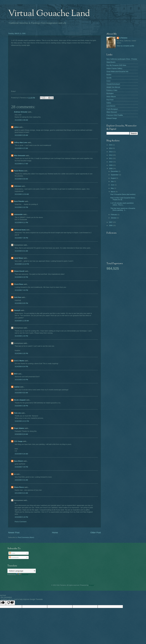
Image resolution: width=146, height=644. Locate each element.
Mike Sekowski (20, 156)
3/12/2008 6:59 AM (21, 179)
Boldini (109, 75)
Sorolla (109, 78)
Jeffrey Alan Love (21, 142)
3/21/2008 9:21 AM (21, 493)
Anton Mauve (111, 97)
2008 (111, 168)
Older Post (96, 532)
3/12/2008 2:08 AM (21, 120)
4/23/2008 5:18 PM (21, 517)
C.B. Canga (18, 441)
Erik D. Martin (19, 361)
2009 (111, 165)
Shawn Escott (19, 271)
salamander (18, 214)
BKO (16, 374)
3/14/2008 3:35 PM (21, 353)
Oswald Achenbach (113, 84)
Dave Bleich (18, 461)
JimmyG (17, 310)
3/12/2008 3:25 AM (21, 135)
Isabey (109, 103)
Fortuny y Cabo (112, 90)
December (115, 171)
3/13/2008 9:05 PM (21, 303)
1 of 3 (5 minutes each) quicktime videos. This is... (122, 204)
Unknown (18, 186)
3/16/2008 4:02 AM (21, 393)
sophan (17, 387)
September (115, 175)
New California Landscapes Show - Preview (122, 59)
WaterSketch (111, 62)
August (113, 178)
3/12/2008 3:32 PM (21, 207)
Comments (14, 557)
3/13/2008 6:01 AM (21, 251)
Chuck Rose (19, 284)
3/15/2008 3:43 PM (21, 380)
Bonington (110, 93)
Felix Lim (17, 413)
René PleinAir (19, 201)
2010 (111, 162)
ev (15, 474)
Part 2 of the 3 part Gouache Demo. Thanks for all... (123, 199)
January (114, 218)
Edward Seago (112, 118)
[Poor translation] (10, 603)
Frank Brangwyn (112, 109)
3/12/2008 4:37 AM (21, 148)
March (113, 192)
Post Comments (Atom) (26, 537)
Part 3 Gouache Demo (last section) (123, 194)
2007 (111, 222)
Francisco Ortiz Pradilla (115, 115)
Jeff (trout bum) (20, 230)
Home (55, 532)
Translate (22, 574)
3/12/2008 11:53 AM (22, 194)
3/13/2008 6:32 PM (21, 277)
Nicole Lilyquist (20, 400)
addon (16, 127)
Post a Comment (21, 522)
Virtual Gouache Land (49, 14)
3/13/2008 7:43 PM (21, 290)
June (113, 185)
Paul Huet (110, 100)
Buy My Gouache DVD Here (116, 65)
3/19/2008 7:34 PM (21, 467)
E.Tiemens (123, 38)
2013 (111, 152)
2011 (111, 158)
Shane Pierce (19, 487)
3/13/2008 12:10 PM (22, 264)
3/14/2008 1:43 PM (21, 336)
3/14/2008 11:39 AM (22, 321)
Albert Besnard (112, 112)
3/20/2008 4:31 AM (21, 480)
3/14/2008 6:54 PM (21, 366)
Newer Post (14, 532)
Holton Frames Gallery (114, 68)
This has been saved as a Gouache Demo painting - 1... (123, 209)
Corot (108, 81)
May (112, 188)
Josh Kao (18, 297)
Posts (12, 553)
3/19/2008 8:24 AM (21, 434)
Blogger (92, 585)
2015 (111, 145)
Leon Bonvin (111, 106)
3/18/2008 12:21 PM (22, 421)
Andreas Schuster (21, 112)
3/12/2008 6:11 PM (21, 222)
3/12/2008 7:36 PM (21, 238)
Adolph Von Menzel (113, 87)
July (112, 181)
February (114, 215)
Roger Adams (19, 428)
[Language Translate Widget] (22, 571)
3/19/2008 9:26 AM (21, 454)
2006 (111, 225)
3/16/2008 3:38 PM (21, 406)
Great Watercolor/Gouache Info (117, 72)
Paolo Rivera (19, 171)
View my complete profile (125, 46)
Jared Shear (18, 258)
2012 (111, 155)
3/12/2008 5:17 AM (21, 164)
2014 (111, 148)
